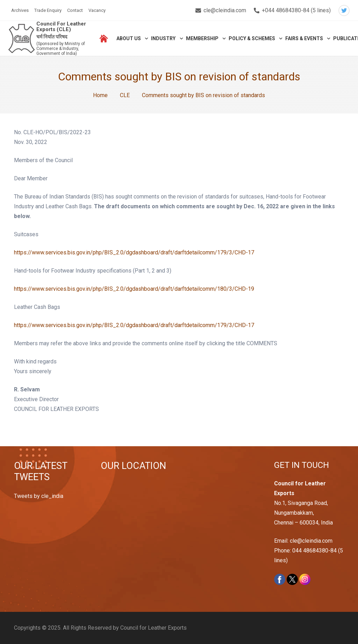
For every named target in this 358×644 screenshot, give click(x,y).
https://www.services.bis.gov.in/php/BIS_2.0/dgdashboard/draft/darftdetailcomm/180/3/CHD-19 (134, 289)
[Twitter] (344, 10)
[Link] (22, 39)
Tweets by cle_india (39, 496)
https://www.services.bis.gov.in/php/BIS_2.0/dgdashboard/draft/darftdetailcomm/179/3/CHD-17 (134, 252)
